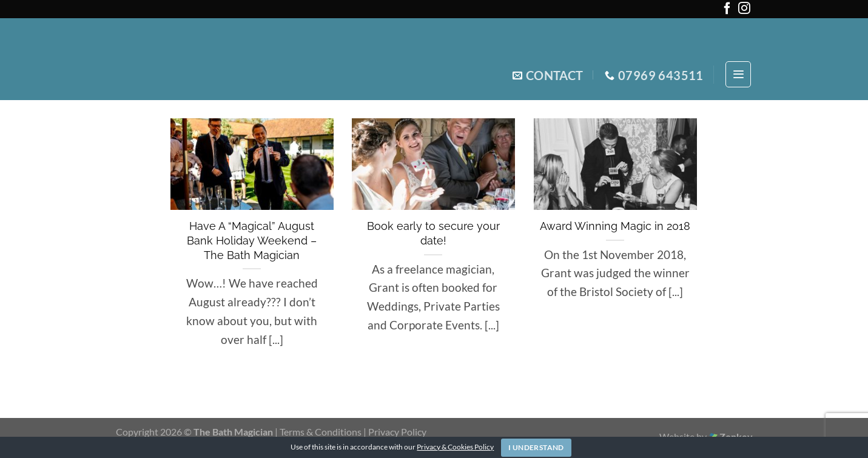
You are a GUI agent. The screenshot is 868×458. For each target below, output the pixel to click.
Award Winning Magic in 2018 (615, 226)
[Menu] (738, 74)
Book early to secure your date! (433, 233)
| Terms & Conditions (319, 432)
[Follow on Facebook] (727, 11)
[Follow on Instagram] (744, 11)
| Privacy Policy (395, 432)
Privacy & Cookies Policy (455, 447)
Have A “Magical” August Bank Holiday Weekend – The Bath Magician (252, 241)
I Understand (536, 447)
